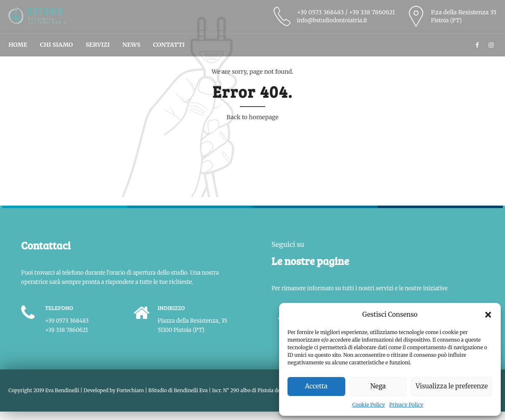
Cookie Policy (369, 405)
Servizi (98, 45)
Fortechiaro (130, 390)
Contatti (169, 45)
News (131, 45)
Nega (378, 386)
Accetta (316, 386)
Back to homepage (252, 117)
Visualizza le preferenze (452, 386)
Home (18, 45)
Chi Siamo (56, 45)
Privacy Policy (406, 405)
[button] (488, 315)
